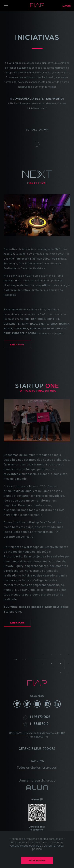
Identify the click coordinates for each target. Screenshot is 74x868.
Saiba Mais (17, 344)
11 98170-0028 (40, 717)
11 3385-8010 (39, 724)
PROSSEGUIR (37, 860)
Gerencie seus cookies (37, 749)
